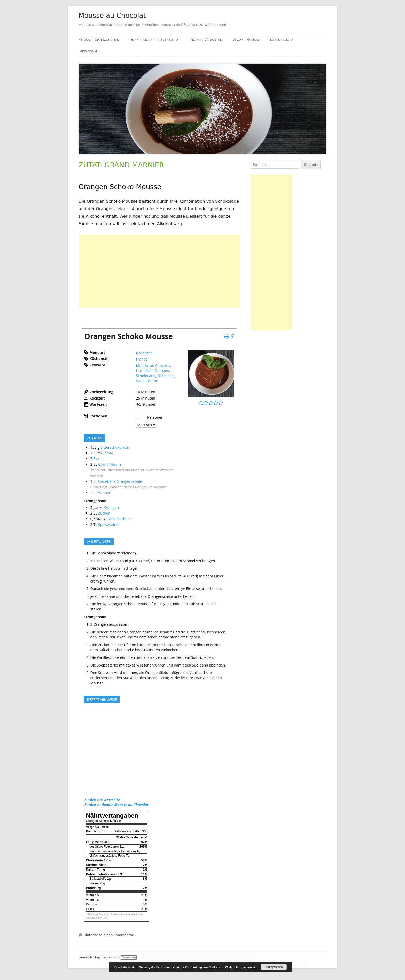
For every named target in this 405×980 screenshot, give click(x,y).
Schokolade (146, 376)
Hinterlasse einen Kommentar (108, 935)
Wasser (104, 493)
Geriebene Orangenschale (120, 481)
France (142, 359)
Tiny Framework (106, 957)
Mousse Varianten (206, 40)
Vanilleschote (120, 519)
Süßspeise (166, 376)
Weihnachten (147, 381)
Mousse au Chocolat (112, 16)
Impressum (88, 51)
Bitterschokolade (114, 447)
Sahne (108, 453)
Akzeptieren (274, 967)
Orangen (162, 370)
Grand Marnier (111, 464)
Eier (96, 459)
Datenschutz (282, 40)
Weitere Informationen (240, 967)
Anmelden (129, 957)
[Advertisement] (159, 271)
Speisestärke (109, 525)
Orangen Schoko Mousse (120, 187)
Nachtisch (144, 353)
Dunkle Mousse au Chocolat (155, 40)
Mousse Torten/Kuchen (99, 40)
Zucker (104, 513)
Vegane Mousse (246, 40)
